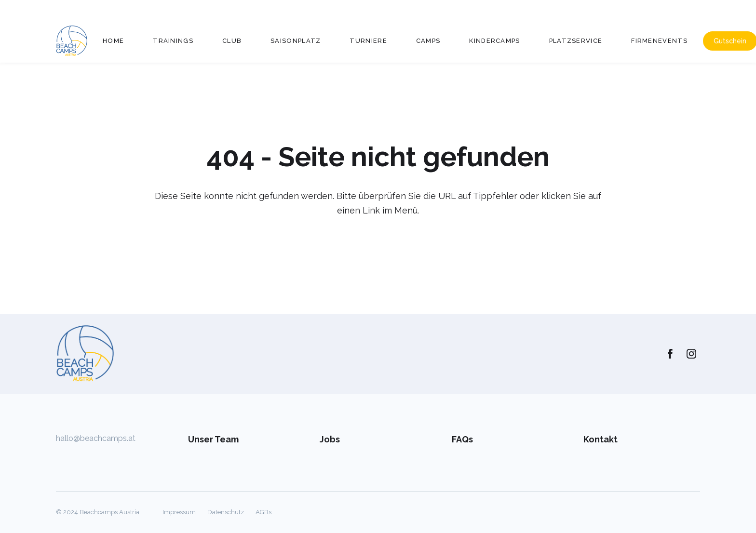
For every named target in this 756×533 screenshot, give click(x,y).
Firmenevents (659, 41)
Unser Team (213, 439)
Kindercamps (494, 41)
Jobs (330, 439)
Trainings (173, 41)
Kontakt (601, 439)
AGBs (263, 512)
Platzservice (576, 41)
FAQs (462, 439)
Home (113, 41)
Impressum (179, 512)
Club (232, 41)
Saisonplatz (296, 41)
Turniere (368, 41)
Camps (428, 41)
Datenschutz (226, 512)
